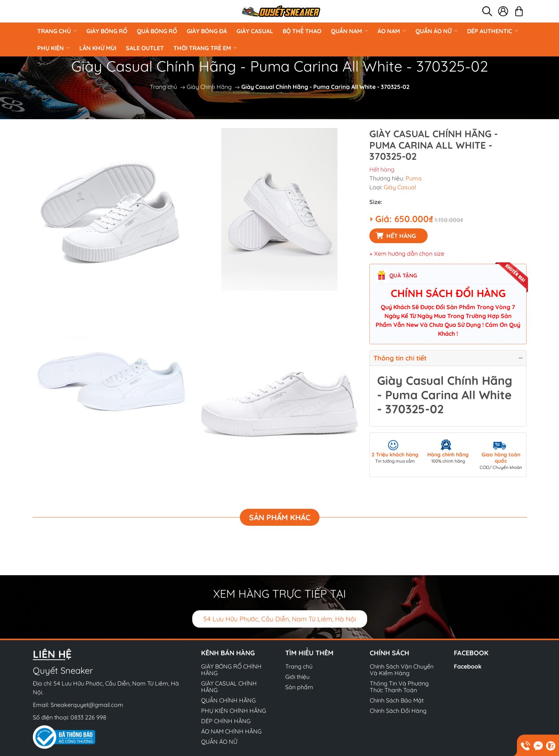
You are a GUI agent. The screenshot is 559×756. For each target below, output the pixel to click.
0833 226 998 (88, 717)
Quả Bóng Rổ (157, 31)
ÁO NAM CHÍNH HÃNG (231, 731)
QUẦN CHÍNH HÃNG (228, 700)
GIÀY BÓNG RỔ (107, 31)
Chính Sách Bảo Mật (397, 700)
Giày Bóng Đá (207, 31)
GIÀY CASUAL (255, 31)
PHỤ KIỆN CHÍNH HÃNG (234, 711)
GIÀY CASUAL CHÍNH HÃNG (229, 687)
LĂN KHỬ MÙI (98, 48)
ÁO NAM (392, 31)
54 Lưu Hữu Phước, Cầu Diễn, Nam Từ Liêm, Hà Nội (280, 619)
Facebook (468, 666)
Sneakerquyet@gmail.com (87, 705)
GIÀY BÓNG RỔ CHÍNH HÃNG (231, 670)
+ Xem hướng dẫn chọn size (407, 253)
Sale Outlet (145, 48)
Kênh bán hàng (228, 653)
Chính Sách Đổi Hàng (398, 711)
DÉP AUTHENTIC (493, 31)
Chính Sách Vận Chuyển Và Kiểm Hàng (402, 670)
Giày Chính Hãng (209, 87)
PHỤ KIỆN (54, 48)
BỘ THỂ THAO (302, 31)
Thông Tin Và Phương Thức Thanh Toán (399, 687)
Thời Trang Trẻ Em (205, 48)
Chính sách (389, 653)
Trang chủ (57, 31)
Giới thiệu (297, 677)
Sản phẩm (299, 687)
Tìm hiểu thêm (309, 653)
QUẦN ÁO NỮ (436, 31)
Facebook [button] (471, 653)
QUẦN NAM (349, 31)
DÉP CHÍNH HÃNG (226, 721)
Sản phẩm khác (280, 517)
